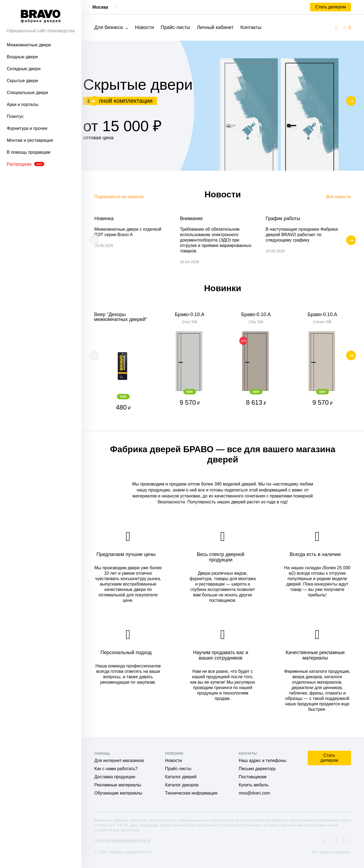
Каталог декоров (182, 785)
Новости (144, 27)
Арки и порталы (22, 105)
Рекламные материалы (118, 785)
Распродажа (25, 164)
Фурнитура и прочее (27, 128)
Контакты (251, 27)
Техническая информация (191, 793)
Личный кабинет (215, 27)
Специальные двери (27, 93)
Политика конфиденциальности (122, 840)
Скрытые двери (22, 81)
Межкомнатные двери (29, 45)
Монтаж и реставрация (30, 140)
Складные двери (24, 69)
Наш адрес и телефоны (263, 761)
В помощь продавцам (28, 152)
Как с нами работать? (116, 769)
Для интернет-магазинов (119, 761)
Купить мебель (254, 785)
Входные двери (22, 57)
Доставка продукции (115, 777)
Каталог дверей (181, 777)
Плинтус (15, 116)
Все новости (339, 197)
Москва (100, 7)
